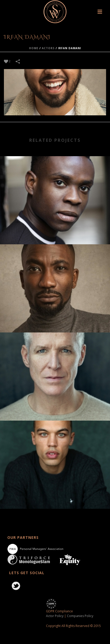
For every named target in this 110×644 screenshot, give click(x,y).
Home (34, 48)
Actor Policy (55, 616)
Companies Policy (80, 616)
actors (48, 48)
